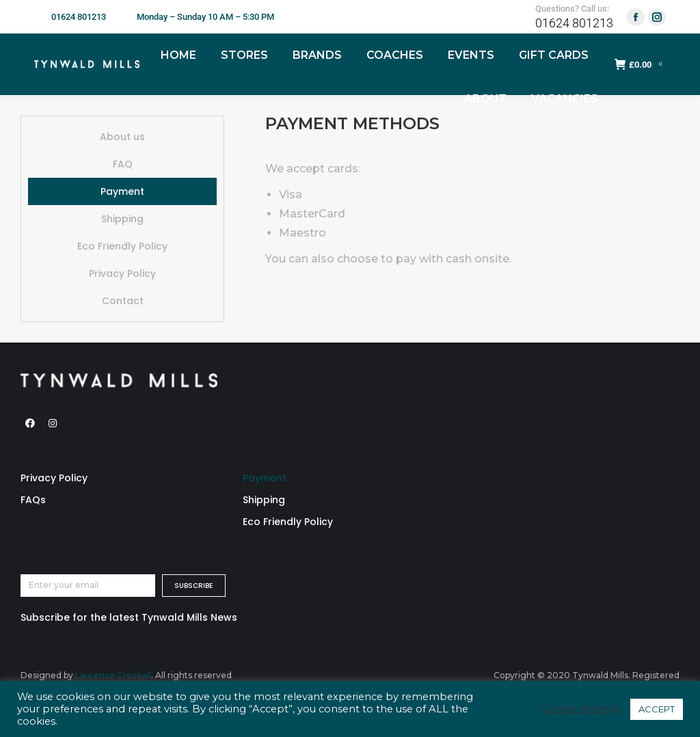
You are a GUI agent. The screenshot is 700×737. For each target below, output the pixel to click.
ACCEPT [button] (657, 709)
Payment (122, 191)
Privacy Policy (122, 273)
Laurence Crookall (113, 675)
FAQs (33, 500)
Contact (123, 301)
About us (122, 137)
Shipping (122, 219)
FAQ (123, 164)
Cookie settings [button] (581, 709)
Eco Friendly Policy (122, 246)
